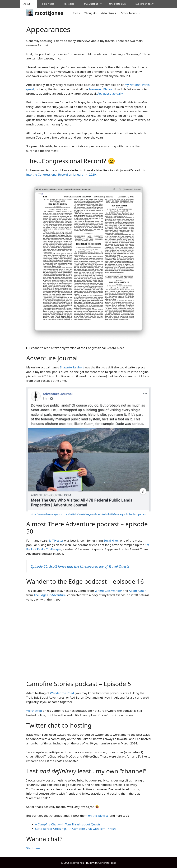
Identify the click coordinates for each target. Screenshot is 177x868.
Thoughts (90, 13)
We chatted (34, 711)
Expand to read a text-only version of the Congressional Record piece (77, 348)
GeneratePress (107, 863)
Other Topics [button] (132, 13)
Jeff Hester (56, 540)
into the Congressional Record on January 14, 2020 (61, 174)
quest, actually (110, 93)
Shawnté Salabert (72, 367)
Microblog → (71, 4)
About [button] (30, 4)
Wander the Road (62, 693)
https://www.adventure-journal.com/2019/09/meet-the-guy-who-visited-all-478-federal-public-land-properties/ (88, 514)
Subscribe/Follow (145, 4)
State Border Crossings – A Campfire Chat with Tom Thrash (75, 829)
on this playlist (98, 816)
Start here (33, 848)
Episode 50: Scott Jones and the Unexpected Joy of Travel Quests (80, 566)
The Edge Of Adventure (50, 595)
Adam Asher (137, 591)
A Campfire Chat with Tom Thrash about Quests (68, 824)
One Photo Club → (119, 4)
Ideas (76, 13)
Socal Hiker (111, 540)
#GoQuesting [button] (95, 4)
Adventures (109, 13)
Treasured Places (100, 89)
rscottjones (49, 13)
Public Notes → (49, 4)
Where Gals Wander (108, 591)
